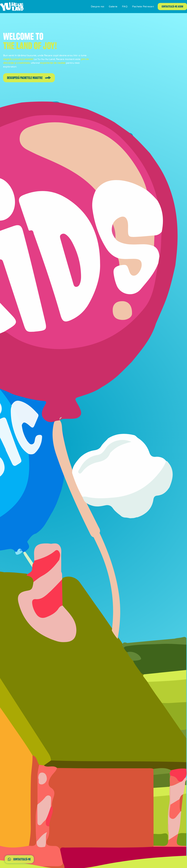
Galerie (113, 7)
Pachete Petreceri (143, 7)
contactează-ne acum (172, 6)
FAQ (125, 7)
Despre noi (98, 7)
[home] (12, 7)
